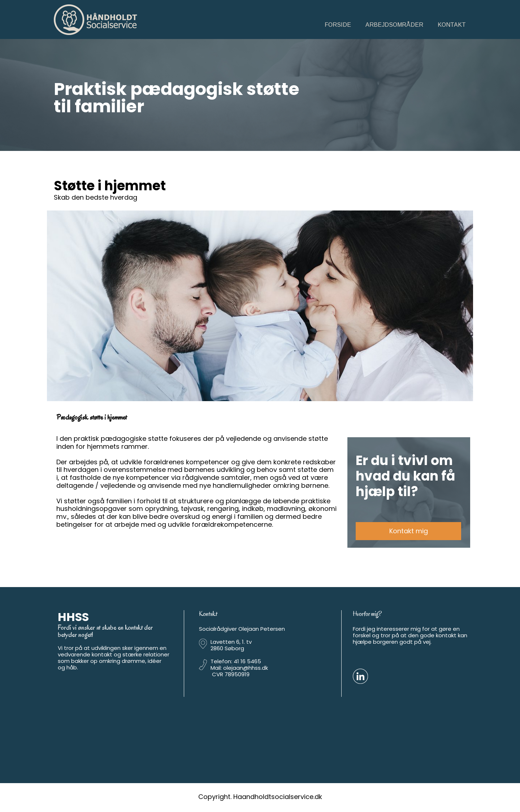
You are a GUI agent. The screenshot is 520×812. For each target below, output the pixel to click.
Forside (338, 25)
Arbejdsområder (394, 25)
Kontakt (452, 25)
